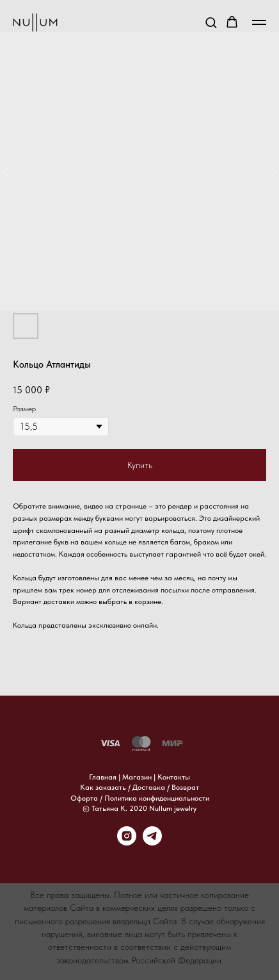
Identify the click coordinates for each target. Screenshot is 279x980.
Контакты (174, 777)
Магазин (137, 777)
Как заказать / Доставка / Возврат (139, 787)
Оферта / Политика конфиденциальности (140, 798)
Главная (103, 777)
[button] (211, 22)
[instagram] (127, 842)
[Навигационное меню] (259, 22)
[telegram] (152, 842)
